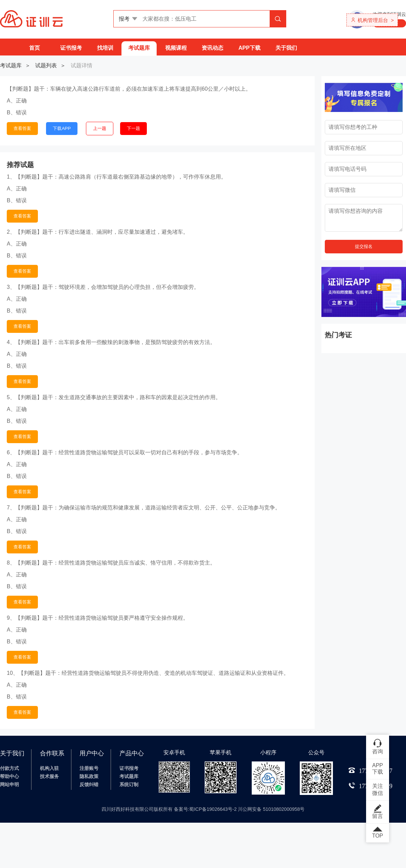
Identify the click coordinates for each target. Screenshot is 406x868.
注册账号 (89, 768)
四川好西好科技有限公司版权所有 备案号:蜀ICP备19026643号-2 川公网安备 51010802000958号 (203, 809)
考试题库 (139, 48)
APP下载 (250, 48)
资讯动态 (212, 48)
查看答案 (22, 128)
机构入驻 (49, 768)
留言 (378, 812)
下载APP (62, 128)
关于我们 (286, 48)
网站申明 (9, 784)
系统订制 (129, 784)
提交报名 (364, 246)
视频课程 (176, 48)
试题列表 (46, 65)
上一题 (100, 128)
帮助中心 (9, 776)
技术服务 (49, 776)
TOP (378, 833)
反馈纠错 (89, 784)
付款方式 (9, 768)
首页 (35, 48)
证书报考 (71, 48)
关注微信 (378, 790)
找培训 (105, 48)
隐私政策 (89, 776)
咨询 (378, 746)
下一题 (133, 128)
